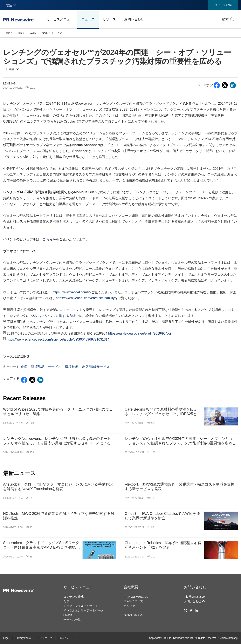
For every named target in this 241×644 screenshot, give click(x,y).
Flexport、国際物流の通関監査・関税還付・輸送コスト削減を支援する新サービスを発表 (180, 487)
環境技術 (72, 367)
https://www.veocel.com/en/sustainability (85, 298)
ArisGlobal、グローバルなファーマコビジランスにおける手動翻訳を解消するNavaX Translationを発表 (58, 487)
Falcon (68, 615)
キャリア (129, 606)
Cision (223, 638)
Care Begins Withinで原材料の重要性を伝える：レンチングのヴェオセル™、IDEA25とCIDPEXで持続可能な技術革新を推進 (161, 412)
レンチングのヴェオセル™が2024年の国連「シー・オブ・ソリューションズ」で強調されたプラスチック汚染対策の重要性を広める (180, 441)
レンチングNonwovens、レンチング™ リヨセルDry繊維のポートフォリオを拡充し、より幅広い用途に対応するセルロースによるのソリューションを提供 (59, 441)
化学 (24, 367)
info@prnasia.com (196, 597)
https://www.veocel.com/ (70, 292)
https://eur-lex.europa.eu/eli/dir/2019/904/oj (139, 333)
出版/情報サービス (96, 367)
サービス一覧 (72, 620)
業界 (33, 33)
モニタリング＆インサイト (81, 606)
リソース (109, 19)
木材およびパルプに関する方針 (53, 316)
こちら (48, 239)
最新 (21, 33)
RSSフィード (66, 638)
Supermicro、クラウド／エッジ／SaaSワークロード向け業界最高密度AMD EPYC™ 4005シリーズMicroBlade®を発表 (42, 545)
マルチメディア (52, 33)
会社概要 (131, 587)
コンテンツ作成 (74, 597)
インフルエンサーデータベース (84, 610)
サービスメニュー (60, 19)
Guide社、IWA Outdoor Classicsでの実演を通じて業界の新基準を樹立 (162, 516)
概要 (9, 33)
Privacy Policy (23, 638)
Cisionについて (133, 601)
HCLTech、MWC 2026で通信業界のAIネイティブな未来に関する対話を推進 (59, 516)
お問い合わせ (134, 19)
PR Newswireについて (138, 597)
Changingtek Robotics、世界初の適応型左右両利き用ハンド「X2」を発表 (163, 545)
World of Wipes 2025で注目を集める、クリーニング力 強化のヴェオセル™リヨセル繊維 (58, 412)
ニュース (88, 19)
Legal (6, 638)
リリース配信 (223, 5)
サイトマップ (45, 638)
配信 (66, 601)
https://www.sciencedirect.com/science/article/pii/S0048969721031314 (58, 339)
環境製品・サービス (46, 367)
